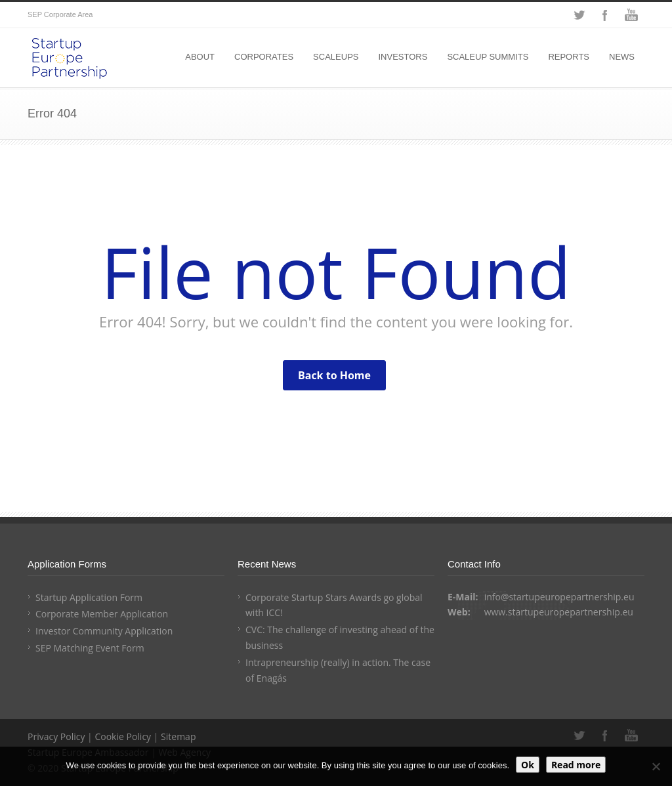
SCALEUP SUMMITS (488, 57)
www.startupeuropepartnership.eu (559, 612)
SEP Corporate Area (60, 14)
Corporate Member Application (102, 614)
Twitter (579, 15)
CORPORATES (264, 57)
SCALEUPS (336, 57)
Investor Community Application (104, 631)
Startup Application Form (89, 597)
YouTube (631, 15)
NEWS (622, 57)
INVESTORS (403, 57)
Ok (528, 765)
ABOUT (200, 57)
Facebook (605, 15)
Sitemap (178, 736)
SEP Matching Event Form (90, 648)
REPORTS (569, 57)
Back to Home (334, 375)
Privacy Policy (56, 736)
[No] (656, 766)
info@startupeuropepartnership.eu (559, 597)
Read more (576, 765)
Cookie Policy (123, 736)
